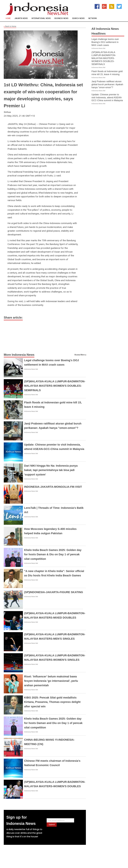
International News (41, 18)
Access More (80, 355)
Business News (61, 18)
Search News (78, 18)
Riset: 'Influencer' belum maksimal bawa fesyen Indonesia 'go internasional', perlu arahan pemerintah (51, 681)
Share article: (13, 318)
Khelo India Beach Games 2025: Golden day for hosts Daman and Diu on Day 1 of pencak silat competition (53, 723)
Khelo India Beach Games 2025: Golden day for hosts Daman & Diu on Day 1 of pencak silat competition (53, 554)
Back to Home (10, 26)
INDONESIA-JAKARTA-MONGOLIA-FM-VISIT (53, 487)
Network (93, 18)
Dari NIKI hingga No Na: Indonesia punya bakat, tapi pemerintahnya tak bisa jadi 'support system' (51, 470)
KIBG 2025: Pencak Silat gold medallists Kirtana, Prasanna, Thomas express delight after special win (52, 702)
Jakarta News (21, 18)
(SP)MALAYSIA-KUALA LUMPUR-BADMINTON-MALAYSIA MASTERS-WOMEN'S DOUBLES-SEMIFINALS (55, 386)
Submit (52, 825)
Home (8, 18)
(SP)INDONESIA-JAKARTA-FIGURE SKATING (54, 592)
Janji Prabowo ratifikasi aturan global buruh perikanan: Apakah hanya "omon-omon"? (107, 84)
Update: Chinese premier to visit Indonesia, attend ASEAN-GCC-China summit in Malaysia (107, 98)
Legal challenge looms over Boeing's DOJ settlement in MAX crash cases (105, 42)
